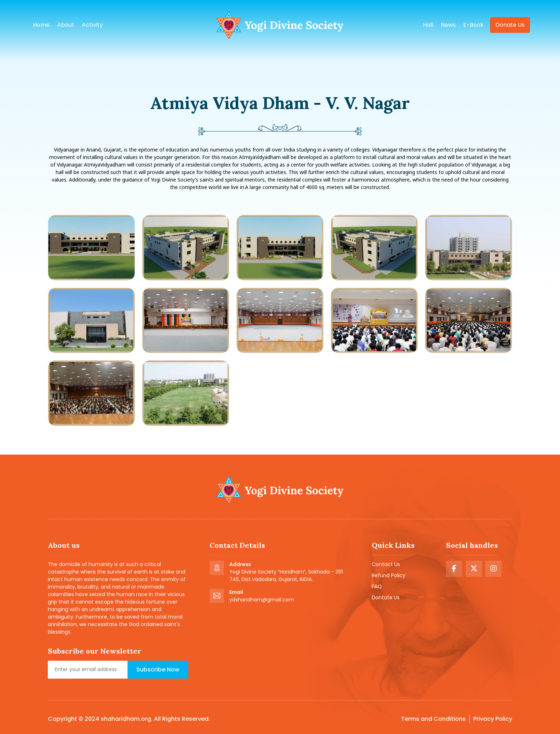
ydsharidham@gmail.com (262, 600)
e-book (473, 25)
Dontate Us (386, 597)
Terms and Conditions (433, 719)
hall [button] (428, 25)
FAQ (377, 586)
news (448, 25)
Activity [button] (92, 25)
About (66, 25)
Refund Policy (389, 575)
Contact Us (386, 564)
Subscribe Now (158, 669)
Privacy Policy (493, 719)
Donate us (510, 25)
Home (41, 25)
